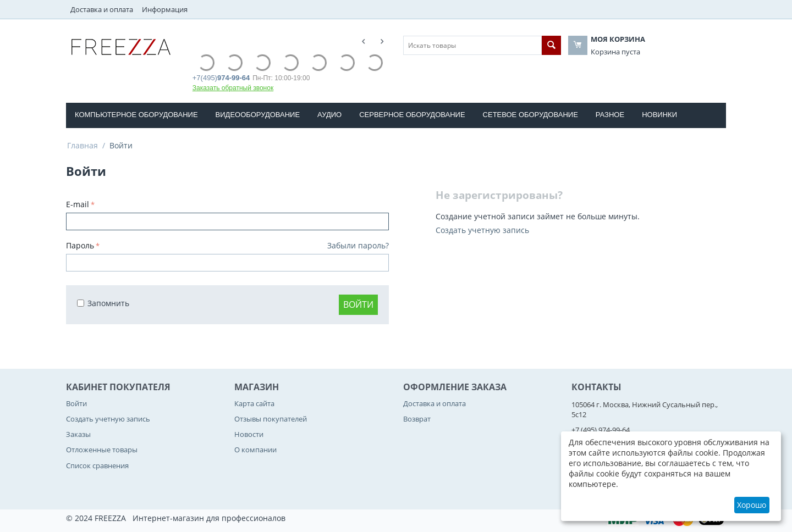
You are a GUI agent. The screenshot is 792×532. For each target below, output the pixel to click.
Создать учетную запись (482, 230)
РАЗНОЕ (610, 115)
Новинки (659, 115)
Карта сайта (254, 403)
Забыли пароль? (358, 245)
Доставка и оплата (102, 9)
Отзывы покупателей (271, 419)
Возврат (417, 419)
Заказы (78, 434)
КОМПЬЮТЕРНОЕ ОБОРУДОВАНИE (136, 115)
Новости (249, 434)
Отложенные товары (102, 450)
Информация (165, 9)
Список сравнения (97, 465)
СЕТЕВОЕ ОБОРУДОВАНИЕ (530, 115)
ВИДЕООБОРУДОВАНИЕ (258, 115)
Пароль (80, 245)
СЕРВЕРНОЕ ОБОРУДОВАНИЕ (412, 115)
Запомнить (103, 303)
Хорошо (752, 505)
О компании (255, 450)
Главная (82, 145)
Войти (358, 304)
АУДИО (329, 115)
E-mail (78, 204)
